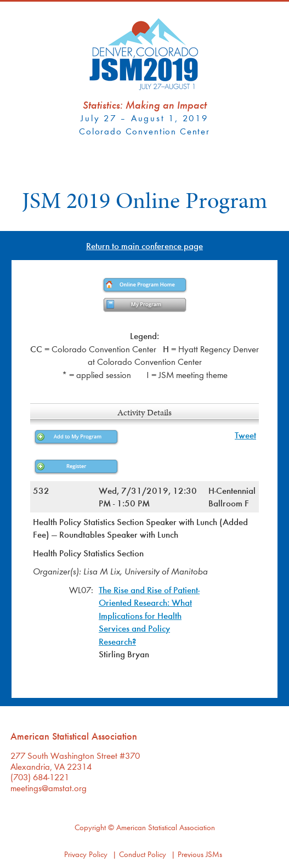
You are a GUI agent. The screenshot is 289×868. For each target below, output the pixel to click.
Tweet (245, 435)
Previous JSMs (200, 854)
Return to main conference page (144, 246)
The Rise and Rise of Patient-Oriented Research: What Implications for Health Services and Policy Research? (149, 615)
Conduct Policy (143, 854)
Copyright (90, 827)
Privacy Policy (86, 854)
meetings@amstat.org (49, 788)
